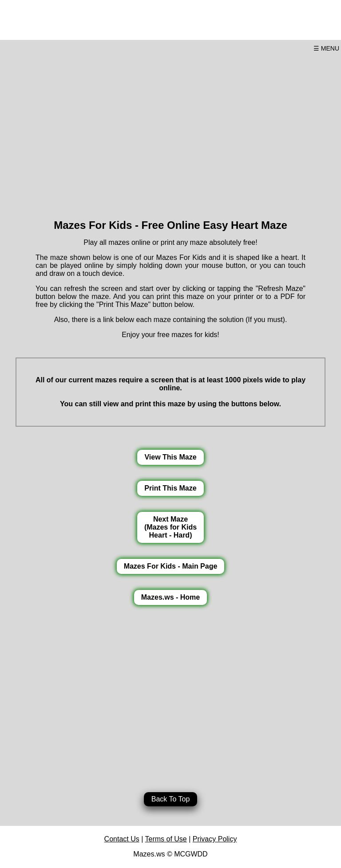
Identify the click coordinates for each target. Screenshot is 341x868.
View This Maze (170, 457)
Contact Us (122, 839)
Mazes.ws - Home (170, 597)
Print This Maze (170, 488)
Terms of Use (166, 839)
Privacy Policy (215, 839)
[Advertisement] (170, 132)
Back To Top (171, 799)
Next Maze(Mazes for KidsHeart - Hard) (170, 527)
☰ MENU (326, 48)
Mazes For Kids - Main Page (171, 566)
